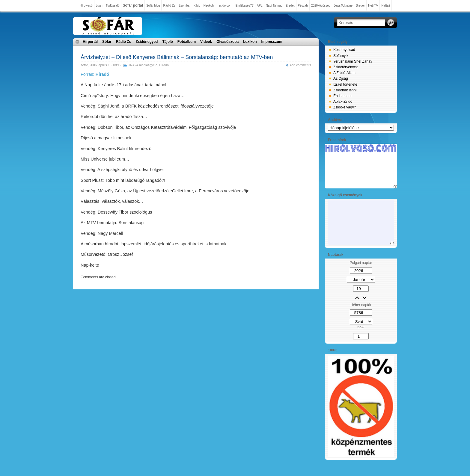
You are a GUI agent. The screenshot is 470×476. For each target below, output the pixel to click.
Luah (99, 6)
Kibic (197, 6)
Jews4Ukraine (343, 6)
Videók (206, 42)
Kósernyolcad (344, 50)
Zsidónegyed (147, 42)
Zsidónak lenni (345, 90)
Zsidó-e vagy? (345, 107)
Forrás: (95, 74)
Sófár (107, 42)
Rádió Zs (169, 6)
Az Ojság (341, 78)
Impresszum (272, 42)
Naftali (385, 6)
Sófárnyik (341, 56)
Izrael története (345, 84)
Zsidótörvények (345, 67)
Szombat (184, 6)
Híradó (164, 65)
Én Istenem (342, 96)
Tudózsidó (113, 6)
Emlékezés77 (245, 6)
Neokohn (210, 6)
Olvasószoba (228, 42)
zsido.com (226, 6)
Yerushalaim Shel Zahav (353, 61)
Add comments (300, 65)
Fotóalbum (187, 42)
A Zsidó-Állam (344, 73)
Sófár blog (153, 6)
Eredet (290, 6)
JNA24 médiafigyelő (143, 65)
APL (260, 6)
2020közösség (321, 6)
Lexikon (250, 42)
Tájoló (167, 42)
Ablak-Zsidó (343, 102)
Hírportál (90, 42)
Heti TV (373, 6)
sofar (84, 65)
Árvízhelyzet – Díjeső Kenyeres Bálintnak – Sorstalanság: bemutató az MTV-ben (177, 57)
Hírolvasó (86, 6)
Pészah (303, 6)
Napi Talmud (274, 6)
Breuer (360, 6)
